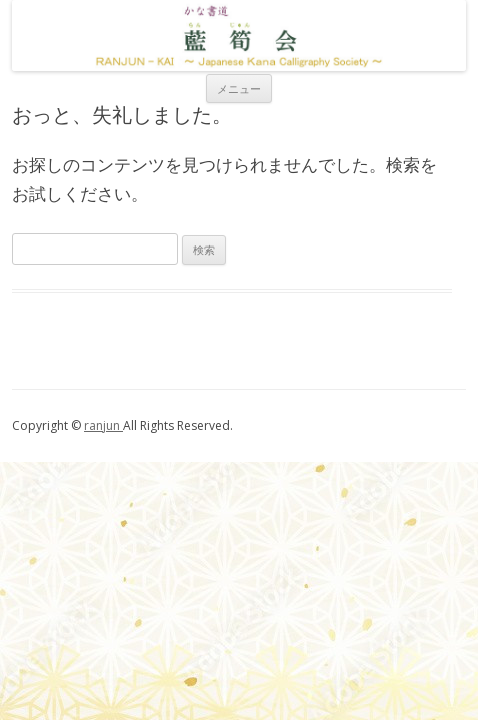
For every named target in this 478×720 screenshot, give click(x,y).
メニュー (239, 88)
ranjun (103, 425)
